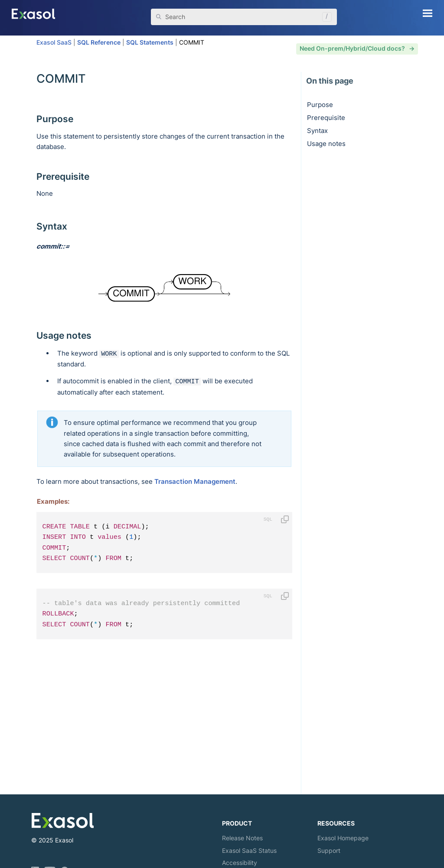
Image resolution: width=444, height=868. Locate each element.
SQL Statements (150, 42)
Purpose (320, 105)
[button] (325, 17)
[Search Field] (244, 17)
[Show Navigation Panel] (428, 13)
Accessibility (240, 863)
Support (329, 850)
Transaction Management (195, 481)
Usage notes (326, 144)
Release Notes (242, 838)
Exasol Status (249, 850)
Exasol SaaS (54, 42)
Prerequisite (326, 118)
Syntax (317, 131)
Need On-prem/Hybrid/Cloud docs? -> (357, 49)
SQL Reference (99, 42)
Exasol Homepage (343, 838)
